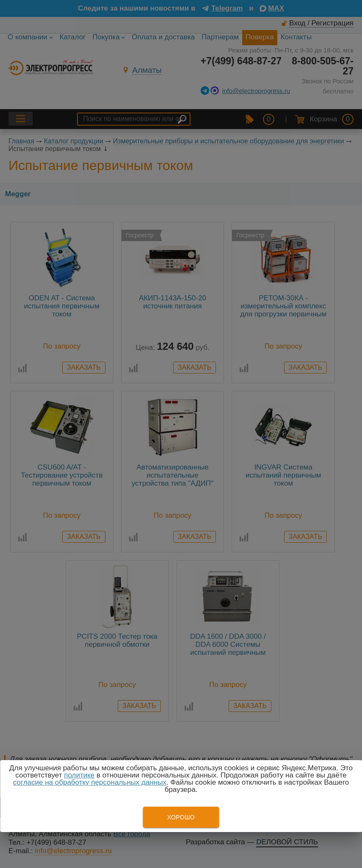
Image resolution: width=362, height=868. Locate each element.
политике (79, 775)
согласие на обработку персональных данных (90, 782)
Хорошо (181, 817)
